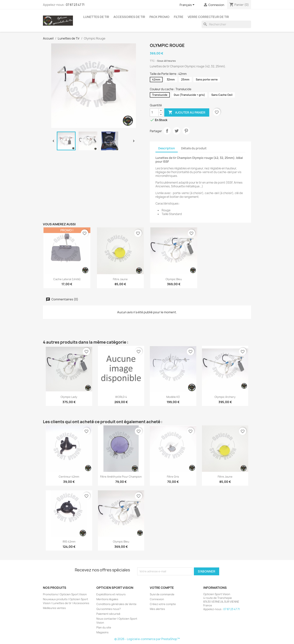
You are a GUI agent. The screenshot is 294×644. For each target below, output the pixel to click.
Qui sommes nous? (109, 609)
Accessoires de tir (129, 17)
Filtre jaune (120, 279)
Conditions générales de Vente (116, 604)
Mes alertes (157, 609)
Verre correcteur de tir (208, 17)
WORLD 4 (121, 397)
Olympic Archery (225, 397)
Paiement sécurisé (108, 614)
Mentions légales (107, 599)
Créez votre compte (163, 604)
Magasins (102, 632)
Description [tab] (167, 148)
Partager (167, 131)
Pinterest (186, 131)
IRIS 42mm (69, 542)
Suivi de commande (162, 594)
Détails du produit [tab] (194, 148)
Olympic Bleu (174, 279)
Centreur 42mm (69, 477)
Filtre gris (173, 477)
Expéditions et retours (111, 594)
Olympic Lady (69, 397)
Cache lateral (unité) (67, 279)
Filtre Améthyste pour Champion (121, 477)
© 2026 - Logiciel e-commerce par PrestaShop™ (147, 639)
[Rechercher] (226, 24)
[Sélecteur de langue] (188, 5)
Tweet (177, 131)
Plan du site (104, 627)
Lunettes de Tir (96, 17)
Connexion (157, 599)
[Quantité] (154, 112)
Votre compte (162, 588)
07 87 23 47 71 (75, 5)
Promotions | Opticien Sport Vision (65, 594)
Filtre (179, 17)
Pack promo (159, 17)
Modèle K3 (173, 397)
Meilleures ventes (54, 608)
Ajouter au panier (187, 112)
